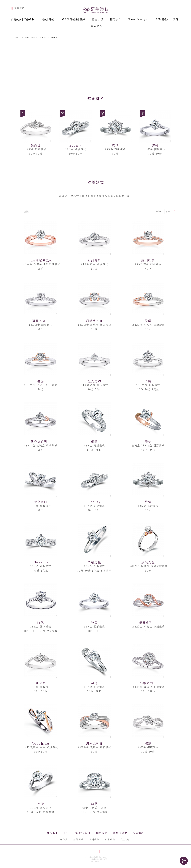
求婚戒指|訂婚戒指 (23, 19)
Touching (41, 743)
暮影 (41, 381)
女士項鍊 (126, 839)
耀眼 (94, 441)
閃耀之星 (94, 562)
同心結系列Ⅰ (41, 441)
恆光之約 (94, 381)
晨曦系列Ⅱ (94, 321)
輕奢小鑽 (98, 19)
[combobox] (151, 7)
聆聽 (148, 381)
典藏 (94, 804)
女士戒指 (110, 839)
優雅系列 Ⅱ (148, 623)
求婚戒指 (94, 839)
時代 (41, 623)
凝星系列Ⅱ (41, 321)
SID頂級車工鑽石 (167, 19)
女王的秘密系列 (41, 260)
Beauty (76, 145)
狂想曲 (36, 145)
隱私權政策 (120, 833)
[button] (56, 254)
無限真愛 (148, 562)
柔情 (41, 804)
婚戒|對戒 (48, 19)
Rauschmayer (139, 19)
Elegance (41, 562)
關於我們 (53, 833)
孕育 (94, 683)
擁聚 (148, 743)
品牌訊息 (97, 26)
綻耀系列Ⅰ (148, 683)
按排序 (158, 211)
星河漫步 (94, 260)
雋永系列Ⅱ (94, 743)
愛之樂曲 (41, 502)
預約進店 (138, 833)
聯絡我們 (102, 833)
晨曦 (148, 321)
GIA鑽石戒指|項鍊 (73, 19)
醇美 (155, 145)
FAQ (67, 833)
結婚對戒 (79, 839)
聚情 (148, 441)
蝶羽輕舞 (148, 260)
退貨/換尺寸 (83, 833)
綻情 (115, 145)
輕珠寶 (64, 839)
